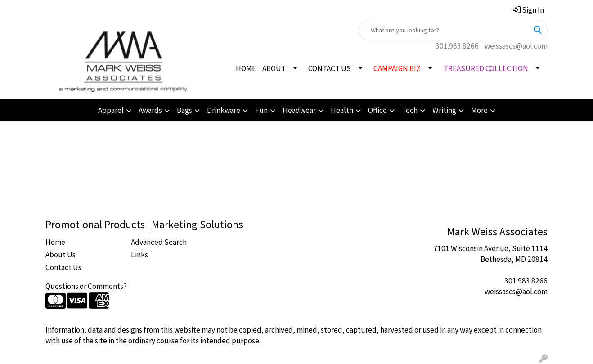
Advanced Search (159, 242)
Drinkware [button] (224, 110)
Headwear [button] (299, 110)
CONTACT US (330, 68)
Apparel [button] (111, 110)
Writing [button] (444, 110)
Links (139, 255)
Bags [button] (184, 110)
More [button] (479, 110)
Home (55, 242)
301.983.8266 (457, 46)
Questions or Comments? (86, 286)
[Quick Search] (444, 30)
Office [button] (377, 110)
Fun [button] (261, 110)
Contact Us (63, 267)
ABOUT (274, 68)
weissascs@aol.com (516, 46)
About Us (61, 255)
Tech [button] (410, 110)
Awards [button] (150, 110)
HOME (246, 68)
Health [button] (342, 110)
